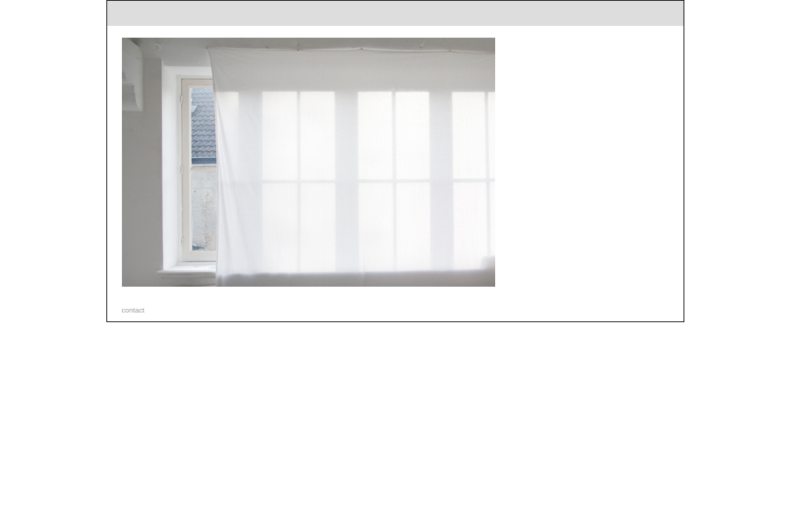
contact (133, 310)
